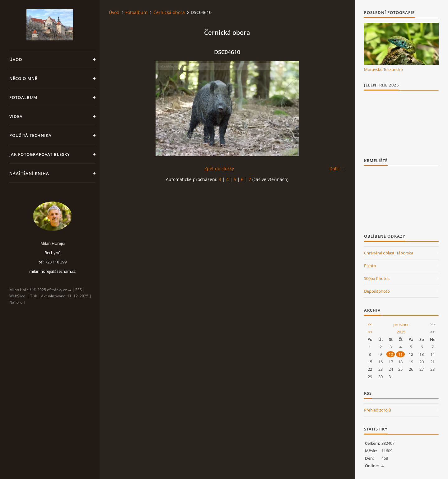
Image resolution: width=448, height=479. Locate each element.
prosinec (401, 324)
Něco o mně (23, 78)
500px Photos (377, 278)
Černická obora (169, 12)
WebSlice (17, 296)
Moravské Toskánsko (383, 69)
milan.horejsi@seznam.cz (52, 271)
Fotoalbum (23, 97)
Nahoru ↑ (17, 302)
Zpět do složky (219, 168)
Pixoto (370, 266)
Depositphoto (377, 291)
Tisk (34, 296)
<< (370, 324)
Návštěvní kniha (29, 173)
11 (400, 354)
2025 (401, 332)
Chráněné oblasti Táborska (389, 253)
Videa (16, 116)
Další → (337, 168)
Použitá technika (30, 135)
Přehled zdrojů (378, 410)
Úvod (16, 59)
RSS (79, 290)
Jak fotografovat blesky (40, 154)
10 (391, 354)
